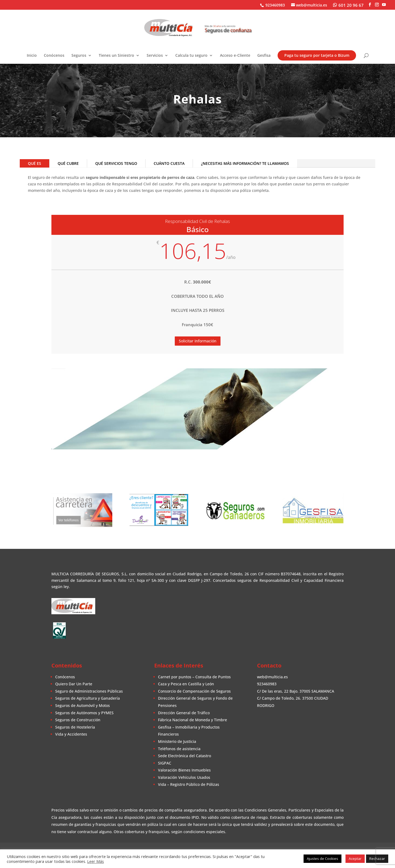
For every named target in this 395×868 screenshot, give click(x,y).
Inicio (32, 56)
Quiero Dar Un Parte (74, 684)
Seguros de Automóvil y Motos (83, 705)
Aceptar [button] (355, 859)
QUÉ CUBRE (68, 163)
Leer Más (96, 861)
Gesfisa (264, 56)
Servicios (155, 56)
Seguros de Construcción (78, 720)
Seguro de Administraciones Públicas (89, 691)
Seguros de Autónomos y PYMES (84, 713)
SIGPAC (165, 763)
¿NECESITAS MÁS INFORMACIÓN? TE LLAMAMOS (245, 163)
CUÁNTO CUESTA (169, 163)
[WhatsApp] (348, 5)
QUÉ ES (34, 163)
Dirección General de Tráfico (184, 713)
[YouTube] (384, 5)
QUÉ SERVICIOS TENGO (116, 163)
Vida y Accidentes (71, 734)
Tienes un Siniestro (116, 56)
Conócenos (54, 56)
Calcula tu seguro (191, 56)
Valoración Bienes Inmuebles (184, 770)
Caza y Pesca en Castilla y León (186, 684)
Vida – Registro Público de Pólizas (189, 784)
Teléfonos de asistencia (179, 749)
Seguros (79, 56)
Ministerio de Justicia (177, 741)
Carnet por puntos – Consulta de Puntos (194, 677)
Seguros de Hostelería (75, 727)
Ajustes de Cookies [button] (322, 859)
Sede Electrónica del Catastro (185, 756)
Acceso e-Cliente (235, 56)
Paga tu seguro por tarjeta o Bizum (317, 55)
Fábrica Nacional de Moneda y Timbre (192, 720)
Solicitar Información (198, 341)
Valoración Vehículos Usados (184, 777)
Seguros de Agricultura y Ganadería (88, 698)
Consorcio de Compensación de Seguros (194, 691)
